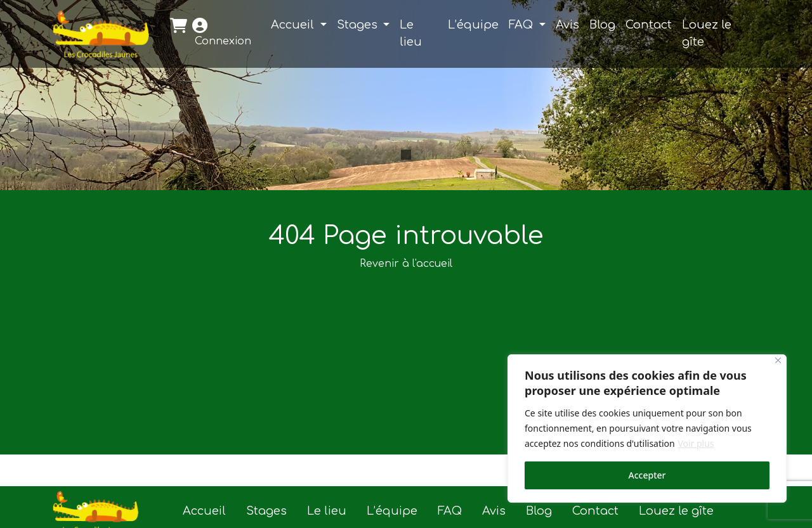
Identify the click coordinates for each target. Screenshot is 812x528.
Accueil (294, 25)
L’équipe (473, 25)
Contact (649, 25)
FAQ (522, 25)
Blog (602, 25)
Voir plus (696, 443)
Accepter (647, 475)
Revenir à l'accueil (406, 264)
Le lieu (411, 33)
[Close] (778, 360)
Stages (359, 25)
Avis (567, 25)
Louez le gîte (707, 33)
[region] (647, 428)
